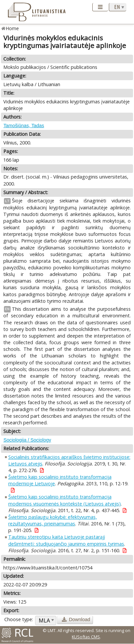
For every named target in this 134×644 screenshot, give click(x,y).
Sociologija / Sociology (27, 440)
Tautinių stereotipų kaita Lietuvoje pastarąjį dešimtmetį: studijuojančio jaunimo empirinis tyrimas (66, 540)
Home (12, 28)
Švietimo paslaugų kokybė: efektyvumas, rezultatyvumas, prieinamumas (53, 520)
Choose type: (19, 619)
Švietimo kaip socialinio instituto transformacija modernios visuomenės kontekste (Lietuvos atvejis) (65, 500)
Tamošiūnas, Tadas (24, 126)
